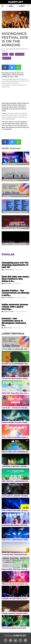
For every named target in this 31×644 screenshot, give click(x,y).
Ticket (4, 113)
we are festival (20, 54)
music (11, 54)
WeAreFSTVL (7, 58)
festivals (5, 54)
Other (4, 49)
